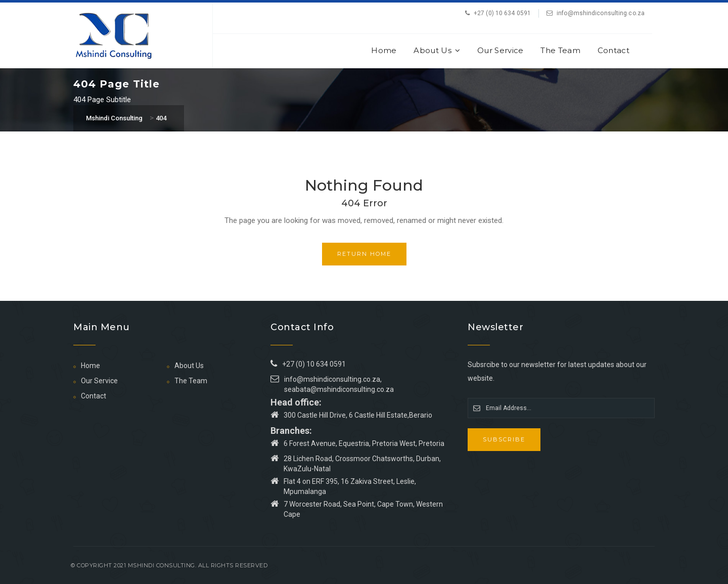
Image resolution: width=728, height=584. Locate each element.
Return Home (364, 254)
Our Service (500, 50)
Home (384, 50)
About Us (437, 50)
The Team (560, 50)
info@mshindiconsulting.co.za (601, 13)
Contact (613, 50)
